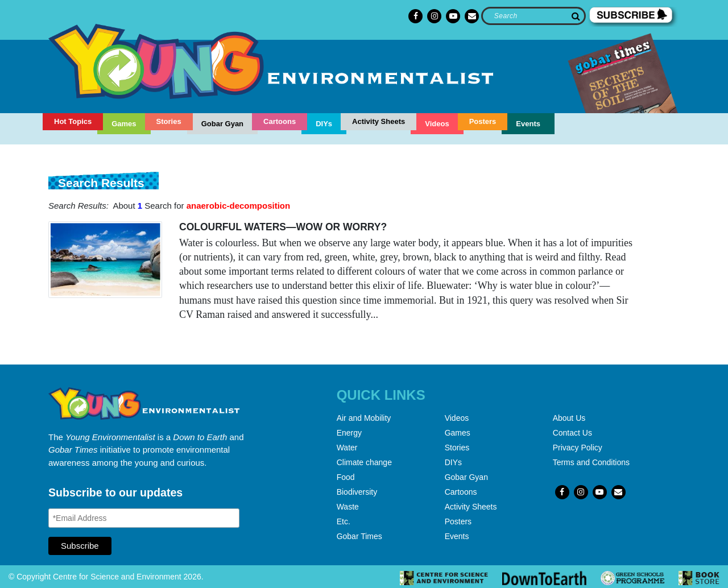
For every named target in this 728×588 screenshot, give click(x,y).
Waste (348, 507)
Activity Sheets (379, 121)
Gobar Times (359, 536)
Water (347, 448)
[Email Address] (144, 518)
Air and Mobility (364, 418)
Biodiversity (357, 492)
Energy (349, 433)
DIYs (324, 124)
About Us (569, 418)
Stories (169, 121)
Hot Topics (73, 121)
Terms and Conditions (591, 462)
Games (124, 124)
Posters (483, 121)
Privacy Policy (578, 448)
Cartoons (280, 121)
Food (346, 477)
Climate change (364, 462)
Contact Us (572, 433)
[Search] (533, 16)
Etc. (344, 521)
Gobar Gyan (222, 124)
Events (528, 124)
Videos (437, 124)
